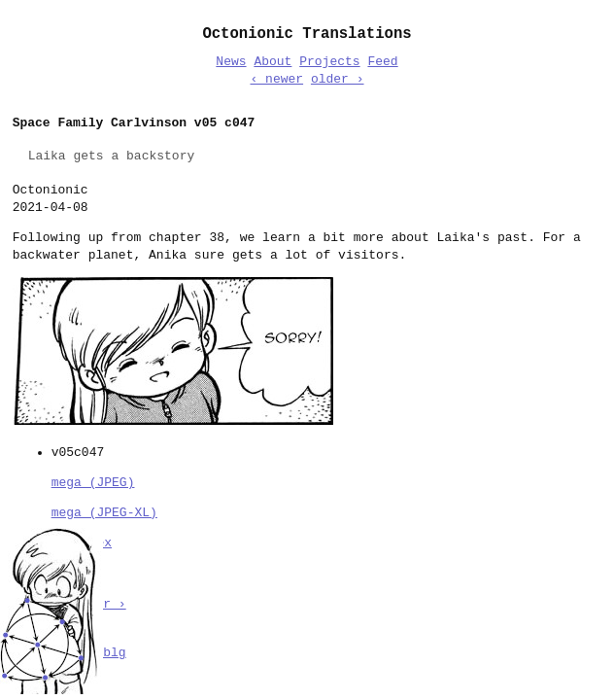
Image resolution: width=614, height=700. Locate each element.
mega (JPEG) (93, 481)
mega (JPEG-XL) (104, 511)
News (231, 62)
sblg (110, 651)
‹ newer (276, 80)
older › (338, 80)
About (273, 62)
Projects (329, 62)
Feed (382, 62)
